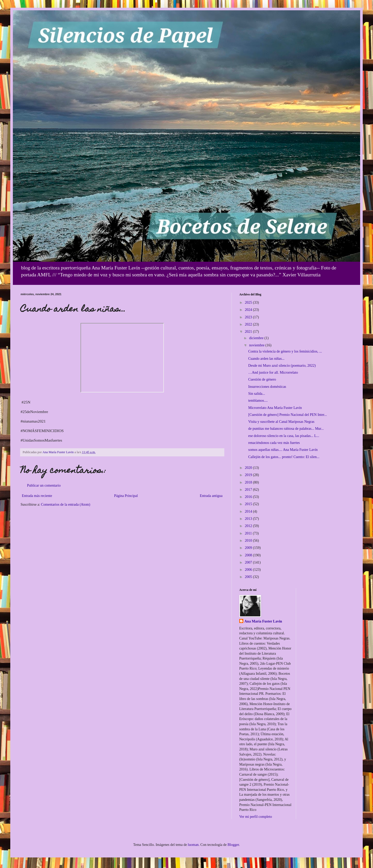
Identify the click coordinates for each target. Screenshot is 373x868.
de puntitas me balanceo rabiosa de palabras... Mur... (286, 429)
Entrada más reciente (37, 496)
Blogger (233, 845)
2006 (249, 570)
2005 (249, 577)
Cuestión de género (262, 379)
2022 (249, 324)
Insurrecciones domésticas (267, 387)
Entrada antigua (211, 496)
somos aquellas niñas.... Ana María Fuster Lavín (283, 450)
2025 (249, 303)
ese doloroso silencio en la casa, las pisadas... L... (284, 436)
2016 (249, 497)
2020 (249, 468)
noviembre (257, 345)
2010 (249, 541)
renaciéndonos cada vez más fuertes (274, 443)
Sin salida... (257, 394)
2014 (249, 511)
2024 (249, 310)
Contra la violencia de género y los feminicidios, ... (285, 351)
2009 (249, 548)
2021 (249, 332)
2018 (249, 482)
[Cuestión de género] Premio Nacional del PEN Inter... (288, 415)
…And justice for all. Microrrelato (273, 372)
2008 (249, 555)
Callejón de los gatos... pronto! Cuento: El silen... (284, 457)
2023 (249, 317)
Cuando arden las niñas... (266, 359)
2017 (249, 490)
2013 (249, 519)
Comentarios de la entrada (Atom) (65, 505)
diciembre (257, 338)
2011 (249, 533)
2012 (249, 526)
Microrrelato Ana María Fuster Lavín (275, 408)
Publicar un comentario (44, 485)
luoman (193, 845)
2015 (249, 504)
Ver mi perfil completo (256, 817)
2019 (249, 475)
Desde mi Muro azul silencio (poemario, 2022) (282, 366)
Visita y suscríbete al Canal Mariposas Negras (281, 422)
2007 (249, 562)
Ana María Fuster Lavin (263, 621)
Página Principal (126, 496)
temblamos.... (258, 401)
